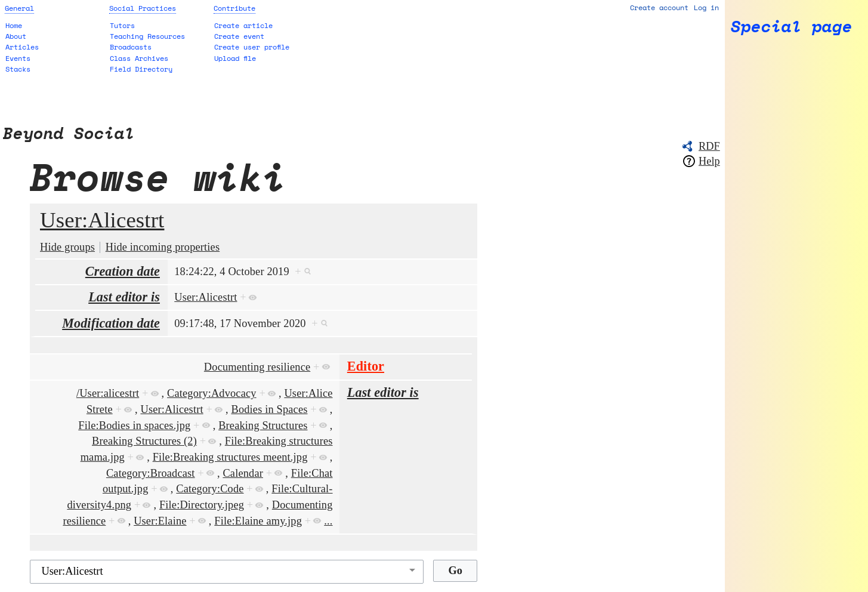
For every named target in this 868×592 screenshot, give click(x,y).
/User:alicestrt (108, 393)
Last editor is (124, 297)
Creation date (123, 271)
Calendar (243, 473)
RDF (709, 146)
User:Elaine (160, 521)
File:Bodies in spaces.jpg (134, 425)
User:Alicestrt (102, 220)
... (328, 521)
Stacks (18, 69)
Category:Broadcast (151, 473)
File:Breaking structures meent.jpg (230, 457)
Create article (243, 25)
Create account (659, 7)
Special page (792, 27)
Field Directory (141, 69)
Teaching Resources (147, 36)
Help (709, 161)
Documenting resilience (257, 367)
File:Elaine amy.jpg (258, 521)
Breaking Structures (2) (144, 441)
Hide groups (67, 247)
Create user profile (252, 47)
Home (14, 25)
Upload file (235, 58)
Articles (22, 47)
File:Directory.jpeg (202, 505)
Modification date (111, 323)
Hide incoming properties (163, 247)
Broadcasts (131, 47)
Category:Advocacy (212, 393)
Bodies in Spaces (270, 409)
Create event (239, 36)
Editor (366, 366)
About (16, 36)
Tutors (122, 25)
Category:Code (210, 489)
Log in (706, 7)
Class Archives (139, 58)
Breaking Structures (263, 425)
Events (18, 58)
